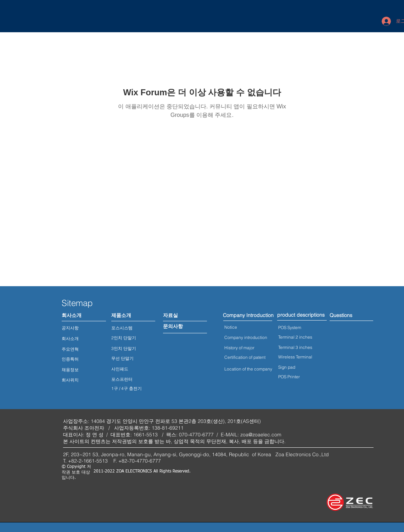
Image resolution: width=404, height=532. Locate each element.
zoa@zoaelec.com (261, 435)
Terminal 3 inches (295, 347)
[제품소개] (121, 316)
